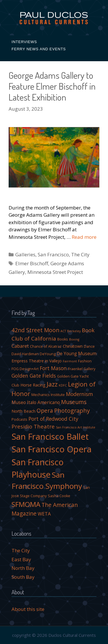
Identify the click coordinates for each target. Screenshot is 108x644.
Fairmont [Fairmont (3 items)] (70, 361)
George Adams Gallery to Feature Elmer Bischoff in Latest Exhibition (52, 86)
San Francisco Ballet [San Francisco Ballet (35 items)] (50, 437)
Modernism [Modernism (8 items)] (79, 394)
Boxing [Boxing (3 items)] (74, 339)
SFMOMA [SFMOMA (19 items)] (26, 504)
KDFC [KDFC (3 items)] (63, 385)
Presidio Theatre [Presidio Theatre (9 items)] (33, 426)
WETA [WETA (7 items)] (44, 514)
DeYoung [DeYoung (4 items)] (48, 354)
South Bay (23, 577)
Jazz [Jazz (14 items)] (52, 384)
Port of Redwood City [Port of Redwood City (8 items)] (53, 419)
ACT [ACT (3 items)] (63, 331)
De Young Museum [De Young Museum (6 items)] (77, 353)
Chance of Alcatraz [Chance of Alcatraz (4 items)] (46, 346)
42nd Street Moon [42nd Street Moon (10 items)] (35, 330)
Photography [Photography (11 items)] (72, 411)
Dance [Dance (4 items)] (89, 346)
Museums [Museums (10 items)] (74, 402)
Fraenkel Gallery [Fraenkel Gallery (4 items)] (82, 369)
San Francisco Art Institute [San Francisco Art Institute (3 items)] (76, 427)
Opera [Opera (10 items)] (45, 411)
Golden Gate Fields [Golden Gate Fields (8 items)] (34, 376)
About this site (28, 609)
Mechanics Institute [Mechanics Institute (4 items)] (48, 395)
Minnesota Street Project (55, 272)
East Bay (21, 559)
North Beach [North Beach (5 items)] (23, 411)
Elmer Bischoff (32, 263)
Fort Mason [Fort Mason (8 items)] (53, 368)
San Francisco (53, 254)
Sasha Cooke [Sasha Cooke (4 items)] (59, 496)
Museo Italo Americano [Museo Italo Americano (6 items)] (36, 402)
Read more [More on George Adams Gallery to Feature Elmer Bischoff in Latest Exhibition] (84, 237)
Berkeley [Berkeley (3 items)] (74, 331)
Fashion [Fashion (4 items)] (85, 361)
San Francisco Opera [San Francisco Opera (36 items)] (52, 449)
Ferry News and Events (39, 49)
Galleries (25, 254)
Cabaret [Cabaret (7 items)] (20, 346)
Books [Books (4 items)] (63, 339)
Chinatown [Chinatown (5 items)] (73, 346)
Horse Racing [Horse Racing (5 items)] (33, 385)
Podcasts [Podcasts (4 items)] (19, 419)
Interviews (24, 42)
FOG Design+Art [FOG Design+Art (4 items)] (25, 369)
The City (80, 254)
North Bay (23, 568)
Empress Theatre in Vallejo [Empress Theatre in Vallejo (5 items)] (37, 361)
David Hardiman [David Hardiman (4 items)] (25, 354)
